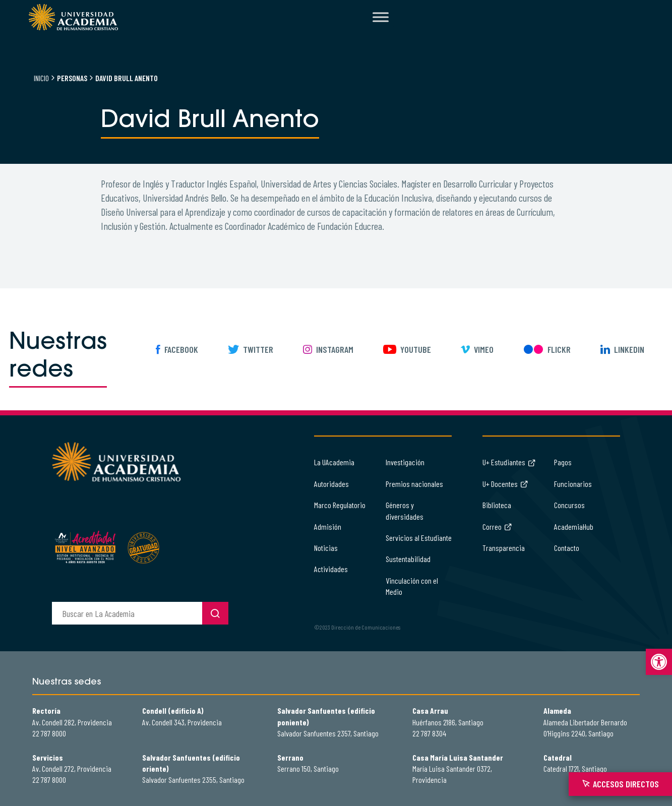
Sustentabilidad (408, 559)
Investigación (405, 462)
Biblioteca (497, 505)
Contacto (567, 548)
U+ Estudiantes (509, 462)
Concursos (569, 505)
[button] (659, 662)
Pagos (563, 462)
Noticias (326, 548)
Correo (497, 526)
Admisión (328, 526)
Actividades (331, 569)
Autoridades (331, 484)
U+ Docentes (505, 484)
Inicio (41, 78)
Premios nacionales (414, 484)
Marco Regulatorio (340, 505)
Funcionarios (573, 484)
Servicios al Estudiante (419, 538)
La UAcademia (334, 462)
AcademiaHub (574, 526)
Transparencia (504, 548)
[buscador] (127, 613)
